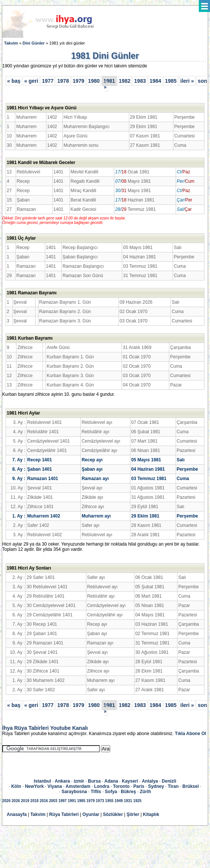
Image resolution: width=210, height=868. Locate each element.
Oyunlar (91, 814)
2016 (44, 801)
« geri (31, 81)
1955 (109, 801)
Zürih (145, 792)
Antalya (150, 781)
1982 (125, 81)
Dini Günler (33, 43)
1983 (140, 81)
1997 (62, 801)
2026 (6, 801)
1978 (63, 81)
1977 (48, 81)
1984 (155, 81)
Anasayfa (17, 814)
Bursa (94, 781)
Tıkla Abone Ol (191, 734)
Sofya (111, 792)
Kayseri (130, 781)
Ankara (63, 781)
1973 (100, 801)
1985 (171, 81)
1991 (72, 801)
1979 (78, 81)
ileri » (187, 81)
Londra (102, 786)
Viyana (55, 786)
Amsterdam (78, 786)
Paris (139, 786)
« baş (14, 81)
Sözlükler (113, 814)
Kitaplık (151, 814)
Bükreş (128, 792)
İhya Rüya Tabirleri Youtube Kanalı (45, 728)
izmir (79, 781)
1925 (137, 801)
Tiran (173, 786)
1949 (118, 801)
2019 (25, 801)
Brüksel (191, 786)
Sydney (156, 786)
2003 (53, 801)
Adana (111, 781)
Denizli (169, 781)
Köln (16, 786)
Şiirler (133, 814)
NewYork (34, 786)
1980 (94, 81)
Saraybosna (74, 792)
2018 (34, 801)
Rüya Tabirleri (64, 814)
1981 (109, 81)
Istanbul (43, 781)
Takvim (11, 43)
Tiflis (96, 792)
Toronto (121, 786)
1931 (128, 801)
